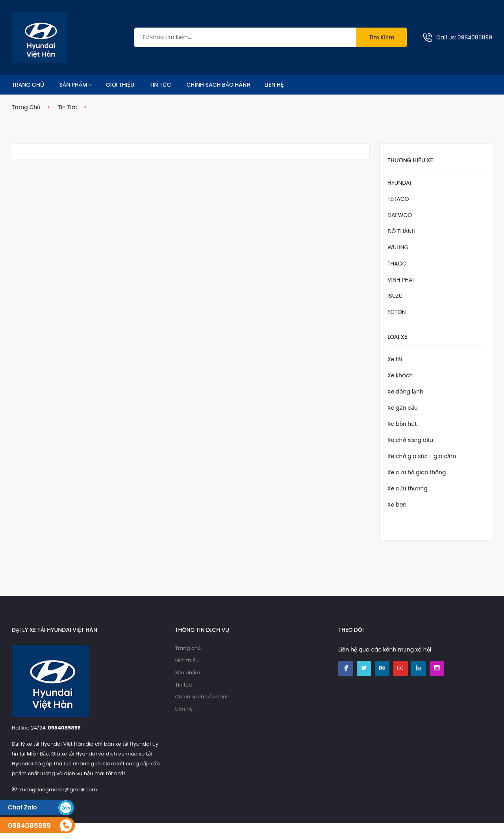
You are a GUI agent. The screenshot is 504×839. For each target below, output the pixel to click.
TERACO (398, 215)
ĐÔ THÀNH (401, 247)
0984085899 (475, 45)
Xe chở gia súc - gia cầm (422, 472)
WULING (398, 263)
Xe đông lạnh (405, 407)
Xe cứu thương (408, 504)
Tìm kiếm (382, 45)
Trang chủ (28, 100)
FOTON (397, 328)
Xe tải (395, 375)
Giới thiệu (120, 100)
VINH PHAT (401, 295)
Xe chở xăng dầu (410, 456)
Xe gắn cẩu (403, 423)
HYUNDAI (399, 199)
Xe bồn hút (402, 440)
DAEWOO (400, 231)
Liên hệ (274, 100)
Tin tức (160, 100)
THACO (397, 279)
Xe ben (397, 520)
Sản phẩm (76, 100)
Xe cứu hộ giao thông (417, 488)
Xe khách (400, 391)
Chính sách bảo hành (219, 100)
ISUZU (395, 312)
